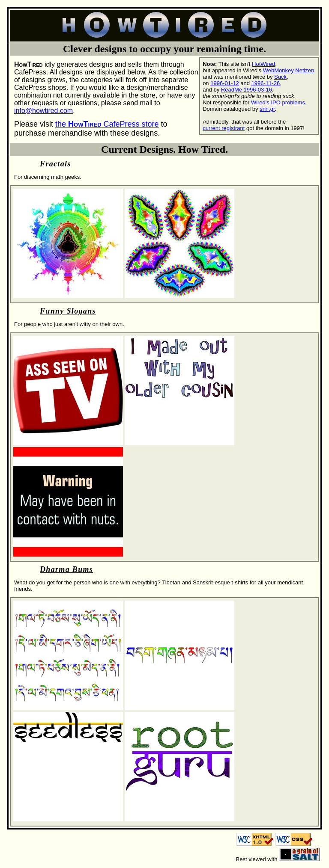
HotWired (263, 64)
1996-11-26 (266, 83)
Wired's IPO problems (278, 102)
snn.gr (267, 109)
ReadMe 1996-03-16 (247, 90)
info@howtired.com (43, 111)
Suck (280, 77)
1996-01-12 (225, 83)
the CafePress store (107, 124)
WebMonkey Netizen (289, 70)
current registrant (224, 128)
